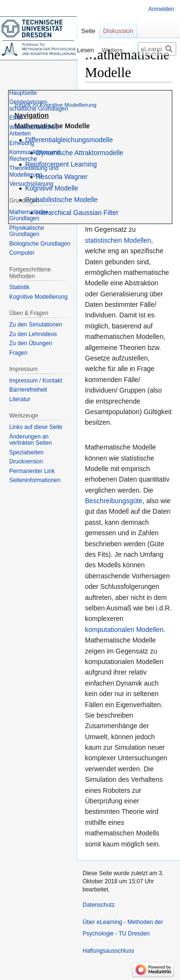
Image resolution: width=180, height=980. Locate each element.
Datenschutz (99, 905)
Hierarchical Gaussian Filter (77, 213)
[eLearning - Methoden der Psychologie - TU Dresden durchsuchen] (157, 49)
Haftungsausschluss (108, 951)
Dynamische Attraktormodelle (80, 153)
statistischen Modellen (118, 240)
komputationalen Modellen (124, 630)
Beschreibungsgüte (114, 501)
